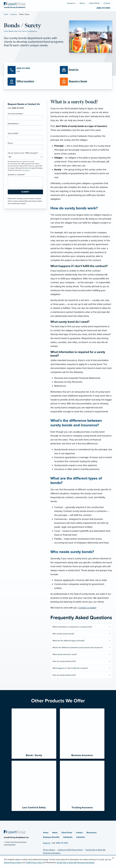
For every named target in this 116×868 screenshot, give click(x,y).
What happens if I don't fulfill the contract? (70, 668)
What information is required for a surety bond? (72, 627)
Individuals (68, 837)
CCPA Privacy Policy (34, 863)
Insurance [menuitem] (71, 3)
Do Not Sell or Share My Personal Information (76, 863)
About (55, 833)
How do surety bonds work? (64, 661)
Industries (81, 837)
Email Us (47, 843)
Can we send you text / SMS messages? (23, 153)
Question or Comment (17, 175)
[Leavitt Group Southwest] (15, 4)
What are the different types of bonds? (69, 641)
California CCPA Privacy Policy (70, 850)
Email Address (14, 124)
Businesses (92, 833)
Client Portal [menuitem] (94, 3)
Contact (79, 833)
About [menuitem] (82, 3)
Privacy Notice (49, 850)
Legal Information (10, 845)
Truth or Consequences (29, 31)
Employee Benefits (51, 837)
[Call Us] (32, 70)
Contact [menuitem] (107, 3)
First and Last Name (16, 114)
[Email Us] (74, 70)
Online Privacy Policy (13, 863)
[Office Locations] (32, 82)
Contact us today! (87, 608)
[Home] (15, 832)
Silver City (17, 31)
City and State (13, 133)
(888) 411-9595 (62, 843)
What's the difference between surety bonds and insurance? (78, 648)
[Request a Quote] (84, 82)
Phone (11, 143)
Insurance (14, 14)
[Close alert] (113, 858)
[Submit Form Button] (25, 192)
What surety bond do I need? (65, 654)
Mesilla (11, 31)
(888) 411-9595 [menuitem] (103, 8)
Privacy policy (25, 170)
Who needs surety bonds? (63, 634)
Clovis (6, 31)
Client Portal (67, 833)
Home (6, 14)
